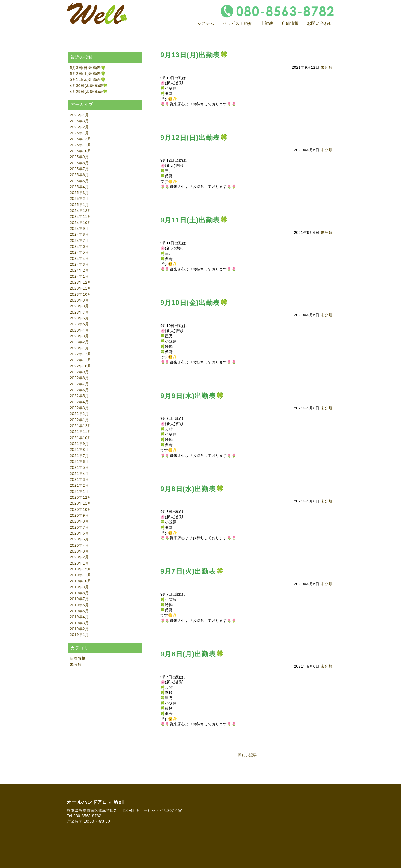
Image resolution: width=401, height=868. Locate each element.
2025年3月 (79, 193)
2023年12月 (80, 282)
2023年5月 (79, 324)
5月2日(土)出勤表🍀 (88, 74)
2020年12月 (80, 497)
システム (206, 23)
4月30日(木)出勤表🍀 (89, 86)
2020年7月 (79, 527)
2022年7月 (79, 384)
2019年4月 (79, 617)
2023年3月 (79, 336)
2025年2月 (79, 199)
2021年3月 (79, 479)
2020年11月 (80, 503)
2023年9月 (79, 300)
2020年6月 (79, 533)
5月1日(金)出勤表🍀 (88, 79)
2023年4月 (79, 330)
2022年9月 (79, 372)
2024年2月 (79, 270)
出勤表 (267, 23)
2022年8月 (79, 378)
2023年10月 (80, 294)
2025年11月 (80, 145)
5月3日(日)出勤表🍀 (88, 68)
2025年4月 (79, 187)
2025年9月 (79, 157)
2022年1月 (79, 420)
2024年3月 (79, 264)
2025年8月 (79, 163)
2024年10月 (80, 223)
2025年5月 (79, 181)
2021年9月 (79, 444)
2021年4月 (79, 474)
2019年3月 (79, 623)
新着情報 (78, 658)
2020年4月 (79, 545)
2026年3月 (79, 121)
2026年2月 (79, 127)
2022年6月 (79, 390)
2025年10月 (80, 151)
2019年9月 (79, 587)
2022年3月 (79, 408)
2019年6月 (79, 605)
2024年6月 (79, 246)
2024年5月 (79, 252)
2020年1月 (79, 563)
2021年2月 (79, 485)
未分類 (326, 67)
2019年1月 (79, 635)
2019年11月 (80, 575)
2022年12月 (80, 354)
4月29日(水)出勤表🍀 (89, 92)
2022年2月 (79, 414)
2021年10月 (80, 438)
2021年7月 (79, 456)
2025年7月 (79, 169)
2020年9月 (79, 515)
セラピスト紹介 (237, 23)
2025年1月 (79, 205)
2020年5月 (79, 539)
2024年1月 (79, 276)
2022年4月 (79, 402)
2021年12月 (80, 426)
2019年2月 (79, 629)
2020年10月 (80, 509)
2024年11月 (80, 216)
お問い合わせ (320, 23)
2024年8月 (79, 234)
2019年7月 (79, 599)
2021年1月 (79, 492)
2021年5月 (79, 467)
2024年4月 (79, 258)
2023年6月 (79, 318)
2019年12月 (80, 569)
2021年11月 (80, 432)
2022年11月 (80, 360)
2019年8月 (79, 593)
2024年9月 (79, 229)
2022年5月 (79, 396)
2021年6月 (79, 462)
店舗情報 (290, 23)
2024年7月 (79, 241)
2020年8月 (79, 521)
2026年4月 (79, 115)
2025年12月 (80, 139)
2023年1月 (79, 348)
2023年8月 (79, 306)
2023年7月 (79, 312)
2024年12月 (80, 211)
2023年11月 (80, 288)
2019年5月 (79, 611)
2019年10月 (80, 581)
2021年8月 (79, 450)
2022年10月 (80, 366)
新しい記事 (247, 755)
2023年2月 (79, 342)
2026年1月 (79, 133)
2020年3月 (79, 551)
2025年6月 (79, 175)
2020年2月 (79, 557)
